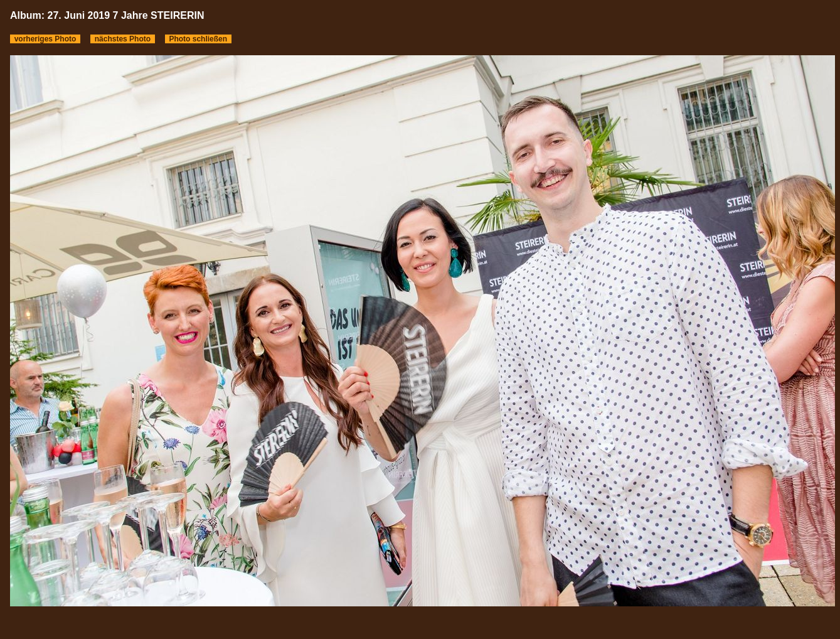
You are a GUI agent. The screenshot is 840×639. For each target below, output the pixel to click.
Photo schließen (198, 39)
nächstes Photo (123, 39)
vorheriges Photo (45, 39)
